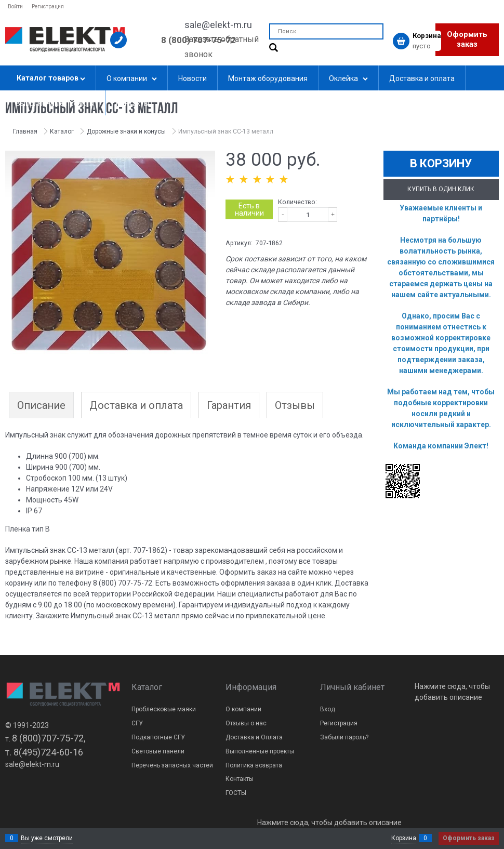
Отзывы (295, 405)
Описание (41, 405)
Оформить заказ (467, 39)
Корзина (404, 838)
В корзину (441, 163)
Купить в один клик (441, 189)
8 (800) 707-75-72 (198, 40)
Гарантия (229, 405)
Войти (15, 6)
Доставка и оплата (136, 405)
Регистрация (48, 6)
